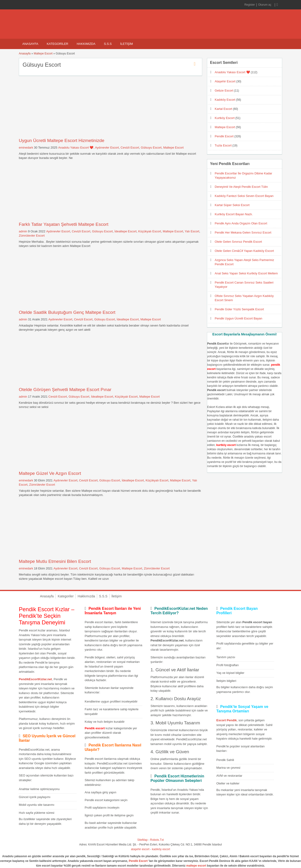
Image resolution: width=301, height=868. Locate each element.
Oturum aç (265, 5)
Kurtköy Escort (225, 118)
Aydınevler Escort (107, 148)
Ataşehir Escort (225, 81)
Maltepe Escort (43, 54)
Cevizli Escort (130, 148)
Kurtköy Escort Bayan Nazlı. (234, 214)
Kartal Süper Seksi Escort (232, 205)
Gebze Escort (224, 90)
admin (23, 231)
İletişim (127, 44)
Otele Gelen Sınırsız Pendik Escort (238, 242)
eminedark (26, 148)
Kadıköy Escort (225, 100)
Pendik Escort (224, 136)
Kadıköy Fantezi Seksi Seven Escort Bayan (244, 196)
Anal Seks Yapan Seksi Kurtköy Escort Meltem (246, 273)
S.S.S (108, 44)
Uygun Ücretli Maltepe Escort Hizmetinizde (62, 140)
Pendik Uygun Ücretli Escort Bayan (238, 318)
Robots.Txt (157, 840)
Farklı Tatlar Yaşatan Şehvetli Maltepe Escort (64, 224)
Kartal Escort (223, 109)
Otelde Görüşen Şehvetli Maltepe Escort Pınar (65, 390)
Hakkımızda (86, 44)
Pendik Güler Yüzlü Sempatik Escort (239, 309)
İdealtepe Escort (126, 231)
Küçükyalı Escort (150, 231)
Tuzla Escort (223, 145)
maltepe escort (196, 866)
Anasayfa (30, 44)
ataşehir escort (140, 849)
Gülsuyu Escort (151, 148)
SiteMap (143, 840)
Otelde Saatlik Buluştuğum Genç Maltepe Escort (67, 312)
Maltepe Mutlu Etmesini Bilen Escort (55, 561)
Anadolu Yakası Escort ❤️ (76, 148)
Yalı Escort (192, 231)
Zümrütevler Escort (32, 236)
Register (250, 5)
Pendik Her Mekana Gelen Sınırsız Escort (243, 232)
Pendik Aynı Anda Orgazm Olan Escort (241, 223)
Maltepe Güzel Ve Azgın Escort (50, 473)
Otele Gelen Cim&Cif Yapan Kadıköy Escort (244, 251)
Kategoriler (58, 44)
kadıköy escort (161, 849)
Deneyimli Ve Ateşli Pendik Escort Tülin (241, 187)
